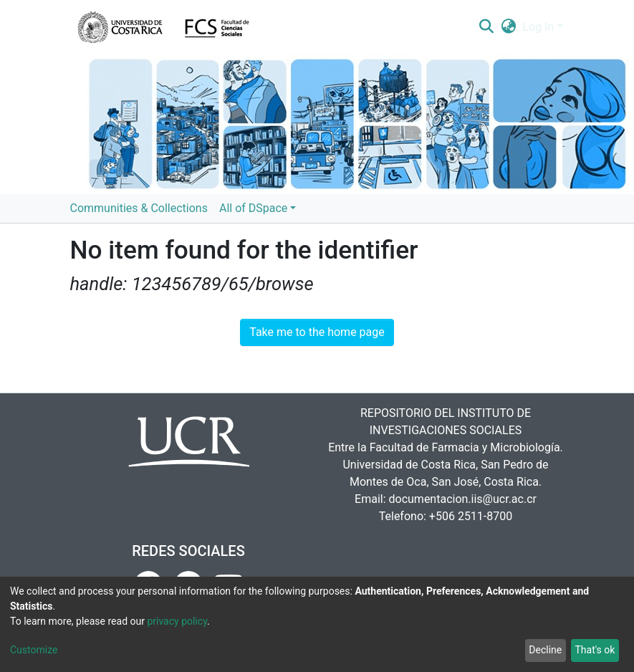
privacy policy (177, 621)
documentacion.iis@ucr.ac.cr (463, 499)
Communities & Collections (139, 208)
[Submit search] (487, 27)
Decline (545, 650)
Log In (539, 27)
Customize (34, 650)
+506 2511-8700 (471, 516)
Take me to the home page (317, 332)
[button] (508, 27)
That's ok (595, 650)
